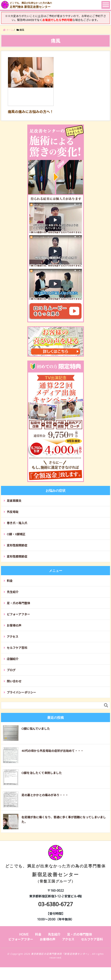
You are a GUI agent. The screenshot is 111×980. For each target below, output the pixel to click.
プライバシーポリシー (21, 692)
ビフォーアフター (18, 614)
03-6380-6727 (56, 904)
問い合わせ (14, 681)
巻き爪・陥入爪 (17, 523)
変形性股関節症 (17, 545)
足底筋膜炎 (14, 501)
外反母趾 (13, 512)
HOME (24, 934)
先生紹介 (13, 592)
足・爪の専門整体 (19, 603)
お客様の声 (14, 625)
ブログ (11, 670)
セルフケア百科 (17, 648)
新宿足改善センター (56, 867)
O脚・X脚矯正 (16, 534)
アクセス (13, 636)
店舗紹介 (13, 659)
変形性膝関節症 (17, 556)
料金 (10, 581)
